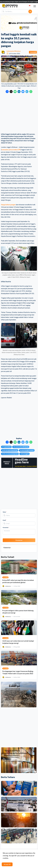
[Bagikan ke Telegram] (27, 92)
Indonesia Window (14, 51)
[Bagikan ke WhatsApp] (31, 92)
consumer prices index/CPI (11, 150)
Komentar (6, 527)
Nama (5, 512)
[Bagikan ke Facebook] (7, 92)
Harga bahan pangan (8, 205)
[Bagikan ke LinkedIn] (19, 92)
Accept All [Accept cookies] (7, 864)
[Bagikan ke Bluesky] (23, 92)
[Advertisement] (19, 113)
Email (5, 520)
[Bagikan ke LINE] (15, 92)
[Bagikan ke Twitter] (11, 92)
